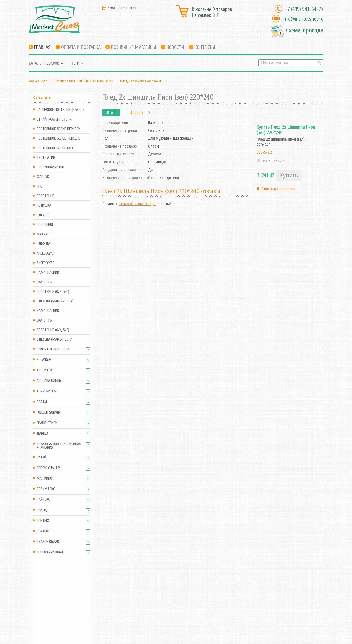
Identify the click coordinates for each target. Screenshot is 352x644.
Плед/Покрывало (50, 167)
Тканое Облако (49, 542)
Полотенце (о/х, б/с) (53, 292)
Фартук (43, 177)
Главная (42, 47)
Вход (111, 8)
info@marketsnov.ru (303, 19)
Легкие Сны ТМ (49, 468)
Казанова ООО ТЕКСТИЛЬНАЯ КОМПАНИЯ (84, 81)
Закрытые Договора (53, 349)
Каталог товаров (44, 63)
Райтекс (43, 500)
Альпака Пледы (49, 381)
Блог (120, 593)
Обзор (111, 113)
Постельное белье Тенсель (59, 139)
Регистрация (127, 8)
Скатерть (44, 282)
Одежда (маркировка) (55, 301)
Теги (75, 63)
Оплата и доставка (81, 47)
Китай (41, 457)
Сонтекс (43, 521)
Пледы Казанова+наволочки (141, 81)
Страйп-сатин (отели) (55, 119)
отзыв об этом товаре (137, 204)
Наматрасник (48, 273)
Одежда (43, 244)
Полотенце (45, 196)
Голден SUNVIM (49, 412)
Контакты (205, 47)
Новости (175, 47)
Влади (42, 402)
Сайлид (43, 510)
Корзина (86, 602)
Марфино (44, 478)
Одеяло (43, 215)
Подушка (44, 206)
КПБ (39, 186)
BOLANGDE (44, 360)
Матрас (43, 234)
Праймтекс (46, 489)
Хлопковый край (50, 552)
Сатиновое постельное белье (60, 110)
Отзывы (136, 113)
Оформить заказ (92, 609)
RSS (119, 602)
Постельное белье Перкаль (59, 129)
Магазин (86, 593)
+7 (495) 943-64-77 (304, 9)
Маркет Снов (38, 81)
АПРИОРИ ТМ (47, 391)
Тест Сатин (46, 158)
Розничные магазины (133, 47)
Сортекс (43, 531)
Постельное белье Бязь (56, 148)
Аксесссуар (46, 253)
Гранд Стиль (47, 423)
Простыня (45, 225)
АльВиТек (44, 370)
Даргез (42, 434)
